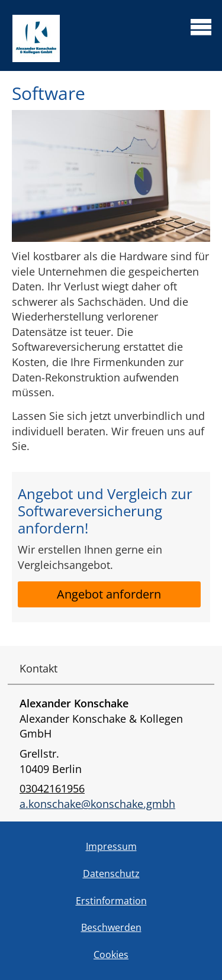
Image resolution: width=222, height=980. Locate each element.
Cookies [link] (111, 955)
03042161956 (52, 788)
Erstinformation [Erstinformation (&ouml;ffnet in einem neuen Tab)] (111, 901)
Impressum (111, 846)
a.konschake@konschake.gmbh (97, 804)
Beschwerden (111, 927)
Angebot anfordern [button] (109, 594)
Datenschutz (111, 874)
